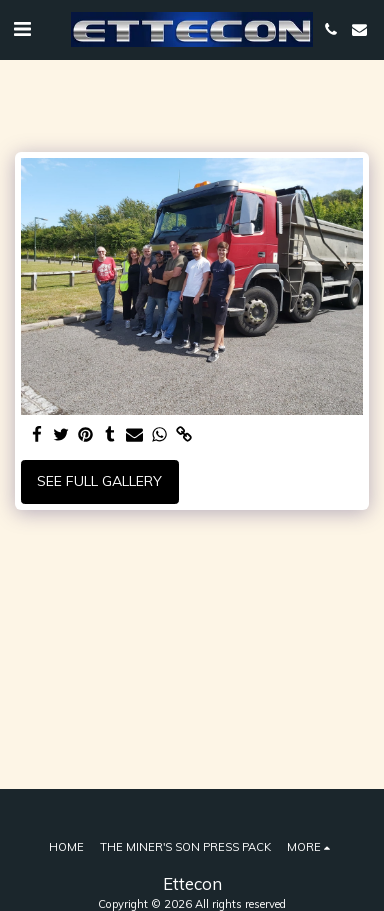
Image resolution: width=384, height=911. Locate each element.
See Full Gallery (99, 481)
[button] (22, 28)
